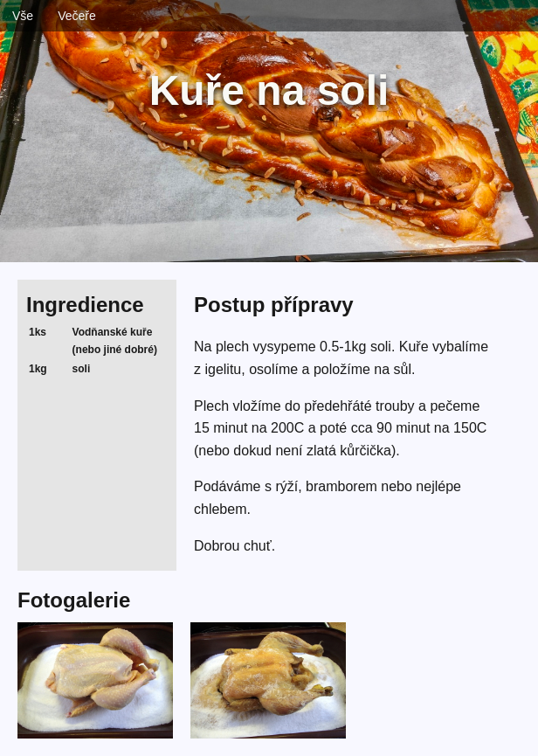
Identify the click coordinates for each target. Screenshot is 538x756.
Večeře (77, 16)
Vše (23, 16)
